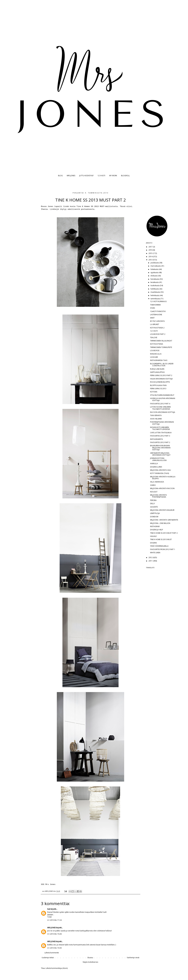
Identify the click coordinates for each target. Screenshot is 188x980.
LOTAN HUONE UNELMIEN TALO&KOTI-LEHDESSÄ (160, 408)
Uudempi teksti (48, 958)
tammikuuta (155, 299)
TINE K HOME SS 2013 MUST (161, 539)
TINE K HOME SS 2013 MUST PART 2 (164, 533)
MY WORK (113, 176)
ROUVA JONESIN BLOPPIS (160, 382)
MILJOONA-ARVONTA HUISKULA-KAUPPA (163, 478)
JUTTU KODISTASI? (86, 176)
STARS (153, 308)
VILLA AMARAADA (157, 482)
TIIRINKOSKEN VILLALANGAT (161, 341)
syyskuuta (155, 272)
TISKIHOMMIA (155, 305)
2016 (151, 250)
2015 (151, 253)
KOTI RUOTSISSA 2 (157, 328)
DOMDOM (154, 517)
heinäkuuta (155, 279)
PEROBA (153, 500)
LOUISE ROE (155, 351)
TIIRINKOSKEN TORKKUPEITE (161, 347)
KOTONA (154, 392)
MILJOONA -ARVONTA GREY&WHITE (164, 520)
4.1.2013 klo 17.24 (54, 920)
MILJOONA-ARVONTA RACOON (162, 488)
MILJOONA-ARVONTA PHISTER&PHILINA (158, 496)
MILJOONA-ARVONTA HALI (161, 470)
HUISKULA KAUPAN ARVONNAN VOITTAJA (163, 399)
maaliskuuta (156, 292)
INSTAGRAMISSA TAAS (159, 360)
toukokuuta (155, 285)
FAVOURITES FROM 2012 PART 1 (163, 549)
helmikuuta (155, 295)
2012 (151, 557)
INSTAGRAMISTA (157, 439)
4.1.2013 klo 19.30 (54, 948)
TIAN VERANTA (156, 415)
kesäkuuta (155, 282)
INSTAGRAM (155, 526)
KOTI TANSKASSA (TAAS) (160, 473)
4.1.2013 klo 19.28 (54, 934)
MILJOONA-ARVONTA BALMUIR (162, 510)
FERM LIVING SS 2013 (158, 389)
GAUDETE (154, 507)
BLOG (60, 176)
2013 (151, 260)
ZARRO (153, 485)
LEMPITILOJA (155, 513)
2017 (151, 247)
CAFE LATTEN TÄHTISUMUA (161, 433)
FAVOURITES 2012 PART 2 (160, 442)
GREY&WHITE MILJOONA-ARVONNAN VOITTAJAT (160, 454)
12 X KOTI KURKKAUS (158, 301)
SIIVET (152, 318)
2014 (151, 257)
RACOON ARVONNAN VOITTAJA (163, 412)
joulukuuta (155, 263)
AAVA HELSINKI (156, 419)
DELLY (153, 503)
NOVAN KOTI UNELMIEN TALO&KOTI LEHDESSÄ (160, 428)
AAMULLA (154, 464)
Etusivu (90, 958)
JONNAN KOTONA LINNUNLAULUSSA (158, 459)
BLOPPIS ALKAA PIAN (158, 385)
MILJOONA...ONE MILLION (160, 523)
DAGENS (153, 543)
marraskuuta (156, 266)
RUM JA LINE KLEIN (157, 369)
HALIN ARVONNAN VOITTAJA (161, 379)
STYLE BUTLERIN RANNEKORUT (162, 395)
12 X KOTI (101, 176)
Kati (49, 909)
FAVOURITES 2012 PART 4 (160, 404)
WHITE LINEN (155, 553)
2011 (151, 561)
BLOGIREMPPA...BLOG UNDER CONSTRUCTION (162, 365)
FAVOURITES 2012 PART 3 (160, 436)
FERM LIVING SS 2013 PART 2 (161, 375)
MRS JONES (71, 176)
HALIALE (153, 536)
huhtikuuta (155, 289)
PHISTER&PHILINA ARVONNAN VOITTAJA (162, 423)
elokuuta (154, 276)
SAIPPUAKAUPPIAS (157, 372)
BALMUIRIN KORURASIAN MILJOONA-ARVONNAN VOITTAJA (160, 448)
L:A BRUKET (155, 324)
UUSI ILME (154, 357)
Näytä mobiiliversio (90, 962)
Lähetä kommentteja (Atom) (57, 968)
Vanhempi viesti (133, 958)
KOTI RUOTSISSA (157, 344)
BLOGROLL (125, 176)
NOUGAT (154, 492)
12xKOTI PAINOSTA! (158, 311)
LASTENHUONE (156, 315)
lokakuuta (155, 269)
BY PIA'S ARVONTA (157, 321)
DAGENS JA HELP (157, 530)
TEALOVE (154, 338)
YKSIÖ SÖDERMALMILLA (159, 546)
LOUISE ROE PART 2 (158, 334)
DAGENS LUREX (156, 467)
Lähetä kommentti (52, 953)
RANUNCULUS (156, 354)
